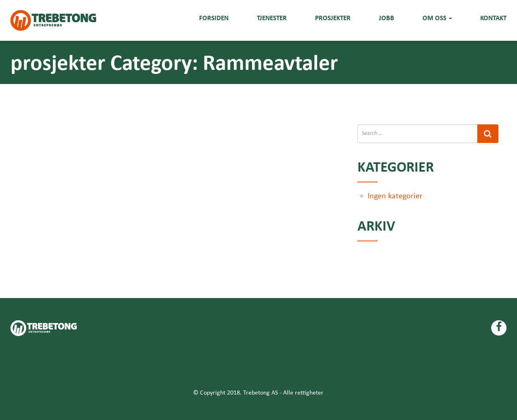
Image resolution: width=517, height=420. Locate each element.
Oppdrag (249, 367)
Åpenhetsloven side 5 (326, 335)
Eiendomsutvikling (299, 346)
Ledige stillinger (290, 356)
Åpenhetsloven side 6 (170, 346)
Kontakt (493, 18)
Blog (256, 346)
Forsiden (214, 18)
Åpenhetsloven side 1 (245, 325)
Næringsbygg (176, 367)
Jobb (387, 18)
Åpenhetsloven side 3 (183, 335)
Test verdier (217, 377)
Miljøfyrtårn (339, 356)
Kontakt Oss (240, 356)
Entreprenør (353, 346)
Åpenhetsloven (183, 325)
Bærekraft (225, 346)
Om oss (437, 18)
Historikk (200, 356)
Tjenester (272, 18)
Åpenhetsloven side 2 (317, 325)
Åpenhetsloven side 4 (254, 335)
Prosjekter (333, 18)
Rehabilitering (331, 367)
